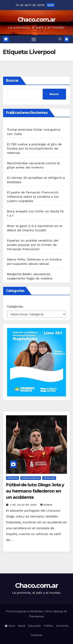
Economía (62, 626)
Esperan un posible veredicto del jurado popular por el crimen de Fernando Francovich (33, 245)
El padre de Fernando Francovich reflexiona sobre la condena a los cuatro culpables (33, 197)
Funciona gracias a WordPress (25, 611)
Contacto (36, 635)
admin (46, 505)
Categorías (15, 306)
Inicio (10, 626)
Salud (22, 626)
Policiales (49, 478)
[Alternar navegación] (34, 39)
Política (49, 626)
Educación (35, 626)
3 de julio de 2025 (24, 505)
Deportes (12, 478)
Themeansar (37, 616)
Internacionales (31, 478)
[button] (60, 39)
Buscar (12, 81)
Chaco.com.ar (37, 20)
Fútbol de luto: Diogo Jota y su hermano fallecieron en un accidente (35, 491)
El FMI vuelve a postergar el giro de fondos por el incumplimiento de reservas (34, 148)
